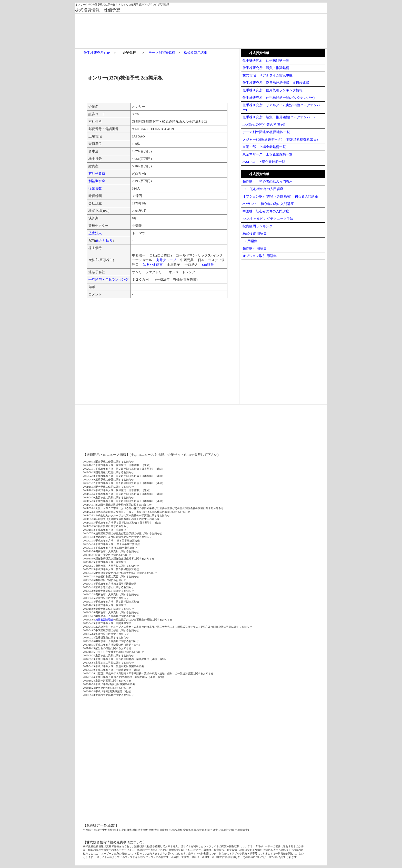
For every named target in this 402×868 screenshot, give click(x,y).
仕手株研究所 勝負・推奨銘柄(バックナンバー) (279, 117)
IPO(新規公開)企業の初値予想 (265, 125)
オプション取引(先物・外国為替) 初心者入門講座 (280, 196)
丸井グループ (166, 260)
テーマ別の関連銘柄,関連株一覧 (266, 132)
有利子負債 (97, 174)
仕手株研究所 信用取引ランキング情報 (273, 90)
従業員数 (95, 188)
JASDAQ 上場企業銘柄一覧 (264, 162)
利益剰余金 (97, 181)
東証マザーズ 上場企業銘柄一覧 (268, 154)
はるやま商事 (153, 265)
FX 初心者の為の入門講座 (263, 189)
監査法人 (95, 233)
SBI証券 (208, 265)
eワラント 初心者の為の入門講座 (268, 204)
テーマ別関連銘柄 (162, 53)
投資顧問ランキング (258, 226)
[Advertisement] (186, 30)
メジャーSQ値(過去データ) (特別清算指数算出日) (280, 139)
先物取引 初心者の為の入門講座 (268, 181)
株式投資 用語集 (255, 234)
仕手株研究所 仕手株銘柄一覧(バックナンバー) (279, 98)
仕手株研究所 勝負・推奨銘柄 (266, 68)
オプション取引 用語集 (260, 256)
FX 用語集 (250, 241)
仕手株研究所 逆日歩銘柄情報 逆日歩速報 (276, 83)
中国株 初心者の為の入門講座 (266, 211)
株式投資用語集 (195, 53)
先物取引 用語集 (255, 248)
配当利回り (104, 240)
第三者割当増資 (104, 620)
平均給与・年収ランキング (108, 279)
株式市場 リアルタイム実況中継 (268, 75)
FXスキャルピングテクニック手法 (268, 219)
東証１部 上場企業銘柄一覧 (264, 147)
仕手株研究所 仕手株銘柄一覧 (266, 60)
